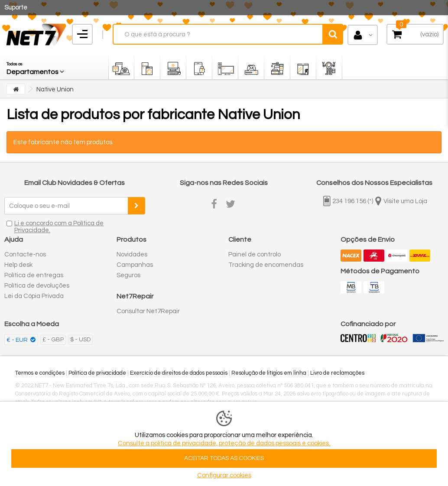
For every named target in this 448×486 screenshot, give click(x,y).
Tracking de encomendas (266, 265)
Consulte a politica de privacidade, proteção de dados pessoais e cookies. (224, 443)
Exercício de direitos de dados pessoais (179, 373)
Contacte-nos (25, 254)
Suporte (16, 8)
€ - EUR (18, 340)
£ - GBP (53, 340)
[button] (36, 66)
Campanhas (135, 265)
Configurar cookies (224, 475)
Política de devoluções (37, 286)
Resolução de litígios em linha (269, 373)
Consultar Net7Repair (148, 311)
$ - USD (80, 340)
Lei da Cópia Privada (34, 296)
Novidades (132, 254)
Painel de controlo (255, 254)
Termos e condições (40, 373)
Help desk (18, 265)
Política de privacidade (97, 373)
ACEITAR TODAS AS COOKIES (224, 458)
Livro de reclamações (337, 373)
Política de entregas (34, 275)
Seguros (128, 275)
